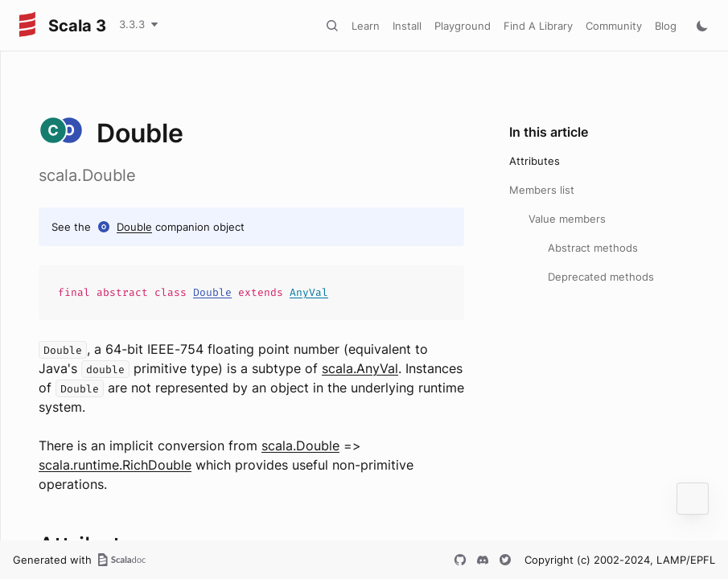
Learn (366, 26)
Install (407, 26)
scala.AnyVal (360, 368)
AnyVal (309, 292)
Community (614, 26)
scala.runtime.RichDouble (115, 465)
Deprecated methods (601, 277)
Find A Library (538, 26)
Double (134, 227)
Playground (463, 26)
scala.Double (300, 446)
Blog (666, 26)
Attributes (535, 161)
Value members (567, 219)
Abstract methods (593, 248)
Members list (542, 190)
